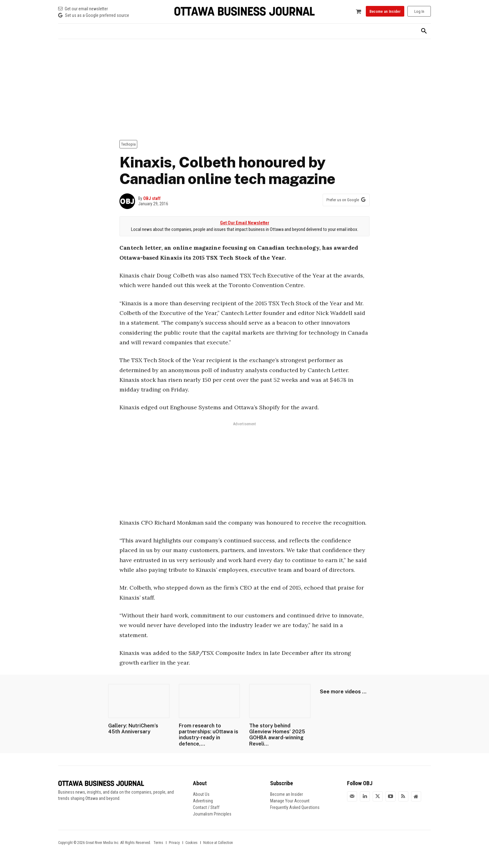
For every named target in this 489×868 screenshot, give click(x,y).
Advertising (203, 801)
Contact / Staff (206, 807)
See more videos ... (343, 692)
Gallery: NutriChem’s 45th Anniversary (133, 729)
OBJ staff (152, 198)
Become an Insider (287, 794)
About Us (201, 794)
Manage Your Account (290, 801)
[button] (424, 31)
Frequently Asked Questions (295, 807)
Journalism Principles (212, 814)
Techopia (128, 144)
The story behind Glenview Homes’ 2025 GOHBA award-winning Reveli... (277, 735)
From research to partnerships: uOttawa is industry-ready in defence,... (209, 735)
